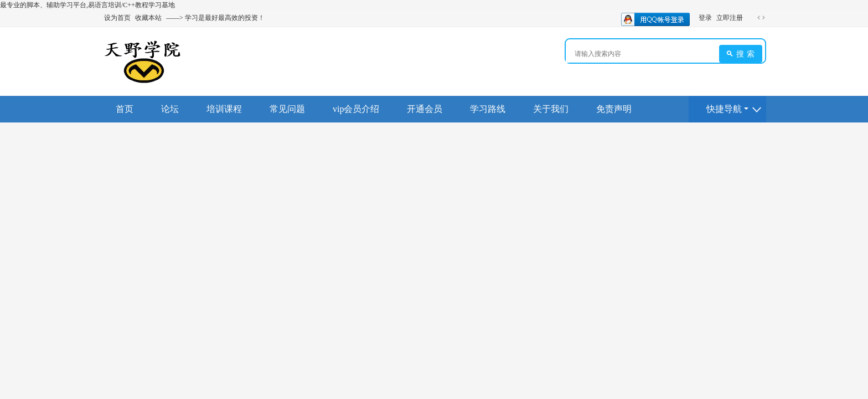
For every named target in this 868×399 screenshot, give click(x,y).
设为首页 (117, 18)
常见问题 (287, 109)
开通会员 (425, 109)
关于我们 (551, 109)
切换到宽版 (761, 18)
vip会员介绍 (356, 109)
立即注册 (730, 18)
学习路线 (488, 109)
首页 (125, 109)
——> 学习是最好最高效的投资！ (215, 18)
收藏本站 (148, 18)
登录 (705, 18)
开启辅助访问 (751, 18)
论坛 (170, 109)
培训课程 (224, 109)
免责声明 (614, 109)
